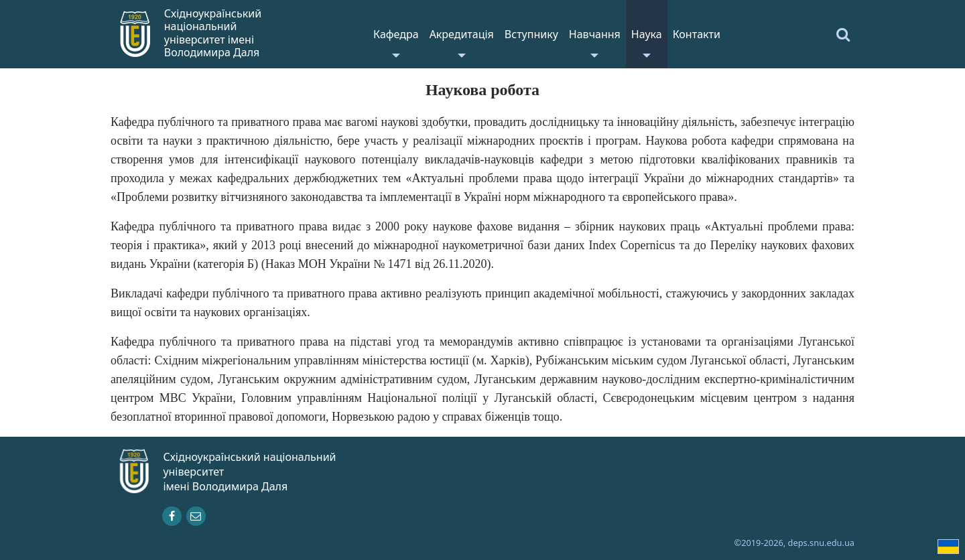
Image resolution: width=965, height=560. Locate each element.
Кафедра (396, 34)
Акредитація (462, 34)
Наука (647, 34)
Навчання (595, 34)
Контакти (697, 34)
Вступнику (531, 34)
